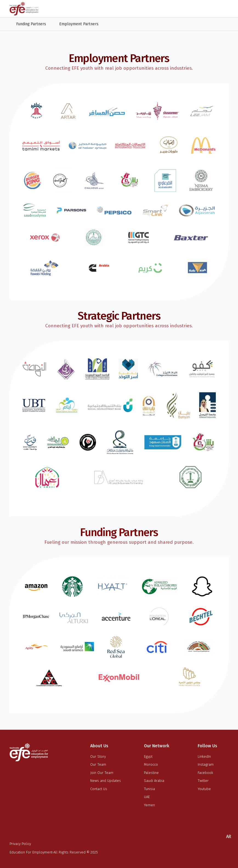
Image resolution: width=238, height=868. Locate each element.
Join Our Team (102, 773)
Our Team (98, 764)
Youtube (204, 789)
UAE (147, 797)
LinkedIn (204, 756)
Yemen (149, 805)
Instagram (206, 764)
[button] (228, 837)
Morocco (151, 764)
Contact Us (99, 789)
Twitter (203, 781)
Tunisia (149, 789)
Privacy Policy (20, 844)
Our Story (98, 756)
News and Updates (106, 781)
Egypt (148, 756)
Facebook (205, 773)
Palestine (151, 773)
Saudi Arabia (154, 781)
